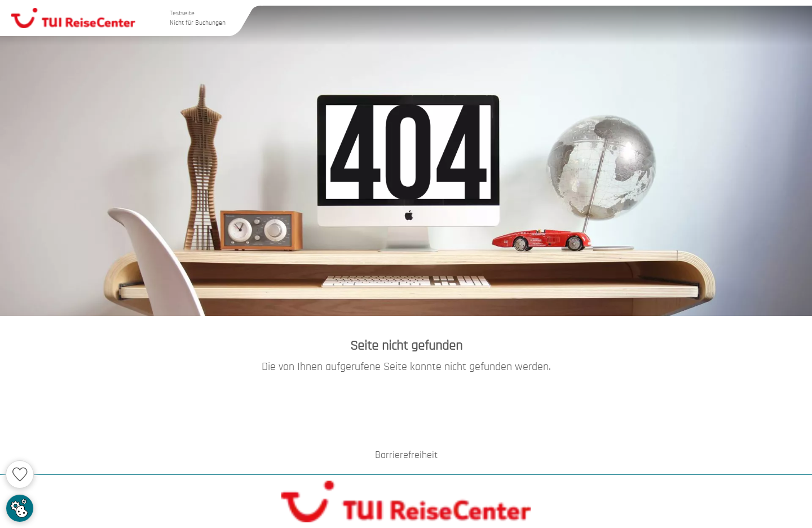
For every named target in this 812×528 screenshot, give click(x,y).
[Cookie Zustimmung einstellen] (20, 508)
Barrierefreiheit (406, 455)
